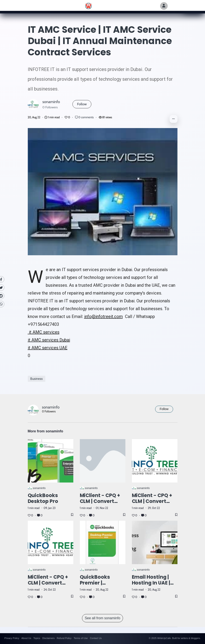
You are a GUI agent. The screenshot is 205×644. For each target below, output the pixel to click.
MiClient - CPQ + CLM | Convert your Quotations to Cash (49, 586)
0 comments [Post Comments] (85, 117)
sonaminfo (51, 102)
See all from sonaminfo (103, 618)
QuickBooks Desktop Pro (43, 498)
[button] (174, 119)
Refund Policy (64, 638)
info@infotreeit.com (103, 316)
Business (37, 379)
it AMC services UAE (48, 348)
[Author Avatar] (164, 6)
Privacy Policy (12, 638)
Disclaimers (48, 638)
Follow (82, 104)
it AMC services (44, 332)
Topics (37, 638)
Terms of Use (81, 638)
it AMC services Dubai (49, 340)
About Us (26, 638)
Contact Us (96, 638)
